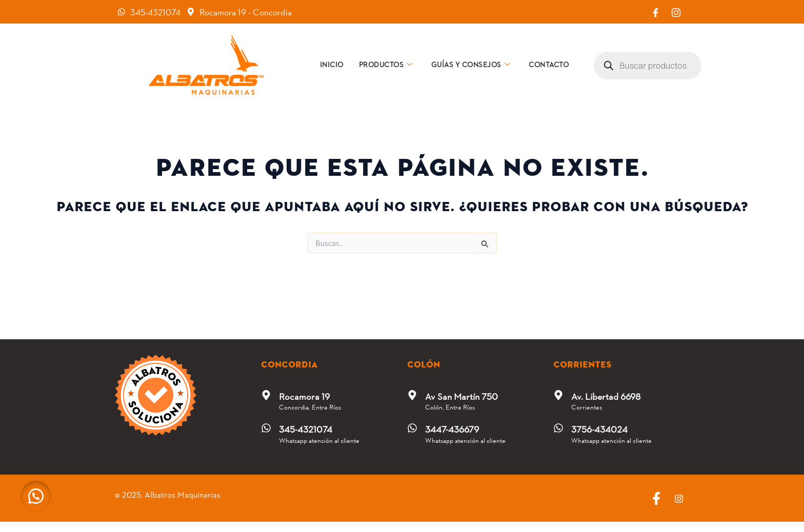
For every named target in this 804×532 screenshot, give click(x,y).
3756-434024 (599, 429)
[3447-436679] (412, 428)
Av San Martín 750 (461, 396)
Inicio (332, 64)
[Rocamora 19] (266, 395)
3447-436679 (452, 429)
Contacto (549, 64)
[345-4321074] (266, 428)
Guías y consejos (471, 64)
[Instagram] (676, 12)
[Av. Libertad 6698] (558, 395)
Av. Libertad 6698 (606, 396)
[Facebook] (655, 12)
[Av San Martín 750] (412, 395)
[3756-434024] (558, 428)
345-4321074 (306, 429)
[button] (36, 496)
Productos (386, 64)
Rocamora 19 (304, 396)
